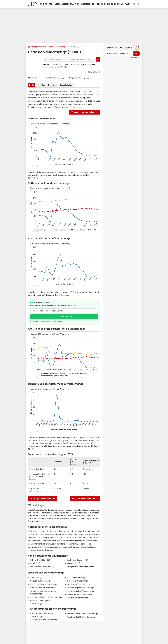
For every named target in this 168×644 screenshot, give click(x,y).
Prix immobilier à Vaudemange (44, 584)
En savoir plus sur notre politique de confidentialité (46, 321)
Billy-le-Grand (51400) (40, 560)
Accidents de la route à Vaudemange (46, 597)
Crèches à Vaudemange (78, 581)
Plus (128, 4)
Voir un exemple (135, 58)
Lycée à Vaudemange (76, 577)
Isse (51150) (35, 563)
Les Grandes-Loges (77, 64)
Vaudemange (60, 47)
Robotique (101, 4)
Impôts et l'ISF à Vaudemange (43, 588)
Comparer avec (75, 78)
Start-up (74, 4)
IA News (44, 4)
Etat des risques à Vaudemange (81, 588)
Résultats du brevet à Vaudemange (82, 614)
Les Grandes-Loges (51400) (42, 567)
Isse (66, 64)
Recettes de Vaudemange (85, 499)
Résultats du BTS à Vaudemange (81, 617)
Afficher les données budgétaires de (43, 78)
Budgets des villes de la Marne (81, 567)
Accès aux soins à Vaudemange (81, 591)
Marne (50, 47)
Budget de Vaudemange (43, 499)
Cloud (110, 4)
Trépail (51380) (74, 563)
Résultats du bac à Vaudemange (44, 620)
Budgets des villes (39, 47)
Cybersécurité (87, 4)
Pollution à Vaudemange (78, 598)
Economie (119, 4)
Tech (51, 4)
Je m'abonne (62, 317)
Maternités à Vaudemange (79, 584)
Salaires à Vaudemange (41, 581)
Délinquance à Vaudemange (79, 594)
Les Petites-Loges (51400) (78, 560)
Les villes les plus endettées (86, 112)
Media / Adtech (62, 4)
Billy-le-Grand (58, 64)
